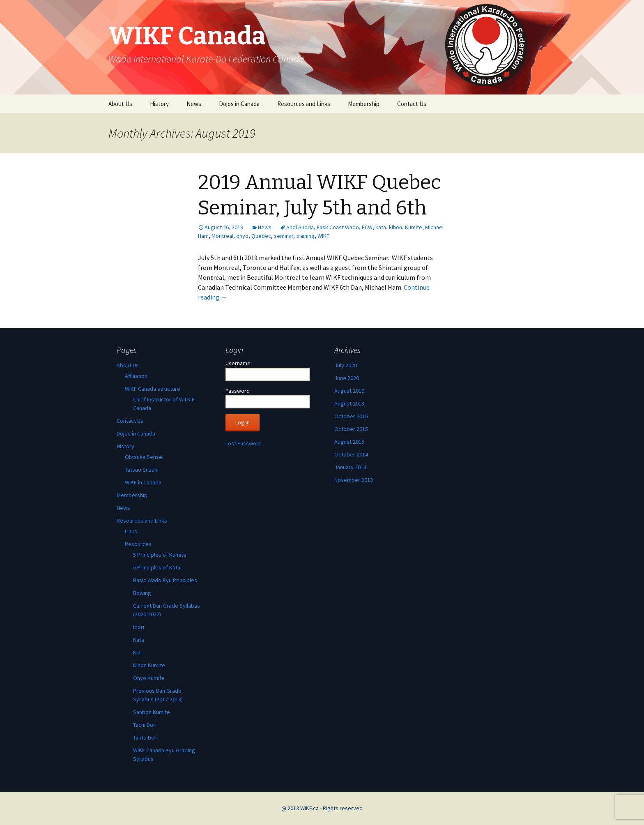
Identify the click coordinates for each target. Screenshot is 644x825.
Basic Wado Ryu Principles (165, 580)
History (159, 104)
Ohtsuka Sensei (144, 457)
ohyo (242, 236)
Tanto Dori (145, 737)
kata (381, 227)
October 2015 (351, 429)
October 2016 (351, 416)
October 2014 (351, 454)
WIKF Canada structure (153, 389)
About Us (120, 104)
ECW (367, 227)
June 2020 (347, 378)
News (194, 104)
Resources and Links (304, 104)
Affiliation (136, 376)
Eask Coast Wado (338, 227)
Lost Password (244, 443)
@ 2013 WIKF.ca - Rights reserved (322, 808)
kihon (396, 227)
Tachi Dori (145, 725)
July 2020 (346, 365)
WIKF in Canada (143, 482)
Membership (364, 104)
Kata (139, 640)
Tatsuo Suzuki (142, 470)
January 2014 (350, 467)
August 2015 (349, 442)
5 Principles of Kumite (160, 555)
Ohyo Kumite (149, 678)
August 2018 (349, 403)
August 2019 (349, 391)
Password (238, 391)
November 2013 (354, 480)
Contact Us (412, 104)
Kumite (414, 227)
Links (131, 531)
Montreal (222, 236)
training (305, 236)
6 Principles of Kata (157, 567)
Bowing (142, 593)
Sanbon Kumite (152, 712)
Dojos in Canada (239, 104)
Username (238, 363)
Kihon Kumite (149, 665)
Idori (139, 627)
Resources (138, 544)
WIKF (323, 236)
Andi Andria (300, 227)
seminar (284, 236)
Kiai (137, 652)
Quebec (261, 236)
